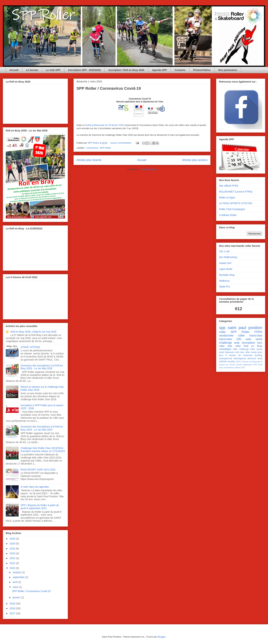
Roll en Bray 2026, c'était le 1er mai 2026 (34, 332)
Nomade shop (227, 275)
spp (222, 328)
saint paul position (245, 328)
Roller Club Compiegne (232, 209)
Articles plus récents (89, 160)
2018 (13, 608)
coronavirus (92, 148)
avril (15, 582)
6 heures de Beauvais (251, 362)
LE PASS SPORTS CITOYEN (236, 203)
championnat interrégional (232, 359)
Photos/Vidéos (202, 70)
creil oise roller (243, 352)
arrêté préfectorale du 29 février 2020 (105, 125)
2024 (13, 549)
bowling (258, 355)
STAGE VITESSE (30, 347)
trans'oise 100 (230, 339)
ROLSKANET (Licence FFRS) (236, 192)
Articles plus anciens (195, 160)
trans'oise (256, 336)
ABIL (235, 349)
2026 (13, 539)
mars (16, 587)
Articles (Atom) (149, 169)
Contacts (180, 70)
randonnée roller (232, 336)
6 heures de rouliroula (239, 355)
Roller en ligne (227, 198)
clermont (251, 359)
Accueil (14, 70)
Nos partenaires (228, 70)
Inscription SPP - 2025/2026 (84, 70)
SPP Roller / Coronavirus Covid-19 (109, 88)
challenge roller (247, 349)
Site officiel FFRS (229, 186)
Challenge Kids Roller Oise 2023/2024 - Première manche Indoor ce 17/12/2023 (43, 450)
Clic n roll (224, 251)
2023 (13, 553)
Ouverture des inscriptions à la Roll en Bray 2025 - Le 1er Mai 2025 (42, 428)
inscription (248, 343)
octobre (17, 572)
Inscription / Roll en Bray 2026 (126, 70)
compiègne (225, 349)
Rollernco (224, 281)
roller (222, 332)
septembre (19, 577)
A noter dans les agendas (35, 487)
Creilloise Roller (228, 215)
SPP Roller (105, 148)
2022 (13, 558)
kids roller (234, 346)
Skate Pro (224, 287)
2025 (13, 544)
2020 (13, 568)
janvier (17, 597)
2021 (13, 563)
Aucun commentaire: (121, 143)
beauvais (229, 352)
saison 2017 (240, 367)
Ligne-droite (226, 269)
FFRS (258, 332)
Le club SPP (53, 70)
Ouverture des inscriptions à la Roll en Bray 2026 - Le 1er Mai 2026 (42, 367)
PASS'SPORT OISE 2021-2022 (38, 470)
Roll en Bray (253, 346)
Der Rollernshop (228, 257)
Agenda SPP (159, 70)
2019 (13, 604)
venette (231, 362)
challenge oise (229, 343)
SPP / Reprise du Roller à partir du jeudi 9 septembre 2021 (40, 507)
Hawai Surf (225, 263)
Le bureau (32, 70)
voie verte (254, 339)
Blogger (162, 637)
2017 (13, 613)
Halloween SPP (250, 365)
